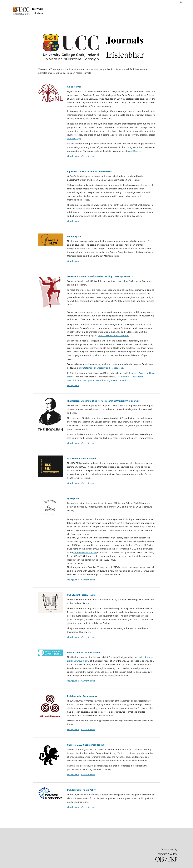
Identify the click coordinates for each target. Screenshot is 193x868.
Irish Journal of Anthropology (82, 696)
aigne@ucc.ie (134, 151)
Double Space (74, 236)
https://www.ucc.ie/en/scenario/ (113, 336)
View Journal (73, 156)
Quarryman (73, 498)
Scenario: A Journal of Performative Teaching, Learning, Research (100, 276)
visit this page (74, 138)
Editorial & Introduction (85, 552)
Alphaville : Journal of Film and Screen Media (90, 171)
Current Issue (88, 156)
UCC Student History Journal (82, 595)
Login (179, 2)
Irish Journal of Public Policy (81, 790)
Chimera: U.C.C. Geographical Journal (86, 745)
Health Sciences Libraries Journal (84, 652)
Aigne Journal (74, 87)
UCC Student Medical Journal (82, 458)
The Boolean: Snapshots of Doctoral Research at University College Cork (104, 401)
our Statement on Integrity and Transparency (101, 368)
